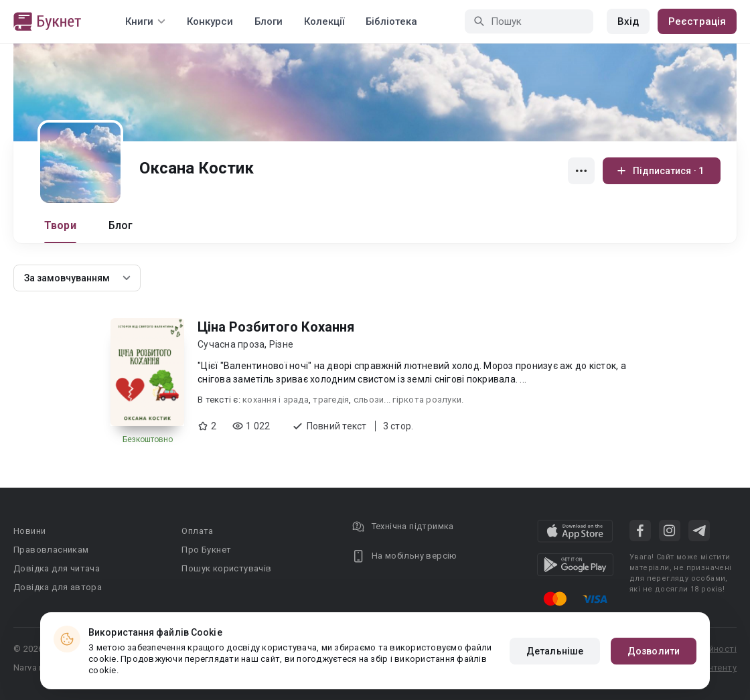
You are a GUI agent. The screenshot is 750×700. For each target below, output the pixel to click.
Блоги (269, 21)
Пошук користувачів (226, 568)
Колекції (324, 21)
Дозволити (654, 651)
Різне (281, 344)
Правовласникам (51, 550)
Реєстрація (697, 21)
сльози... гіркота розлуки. (409, 400)
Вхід (628, 21)
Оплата (197, 531)
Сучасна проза (231, 344)
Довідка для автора (58, 587)
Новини (29, 531)
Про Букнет (206, 550)
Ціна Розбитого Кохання (276, 327)
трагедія (331, 400)
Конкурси (210, 21)
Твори (60, 225)
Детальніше (555, 651)
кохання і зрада (276, 400)
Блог (121, 225)
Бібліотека (391, 21)
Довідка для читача (57, 568)
